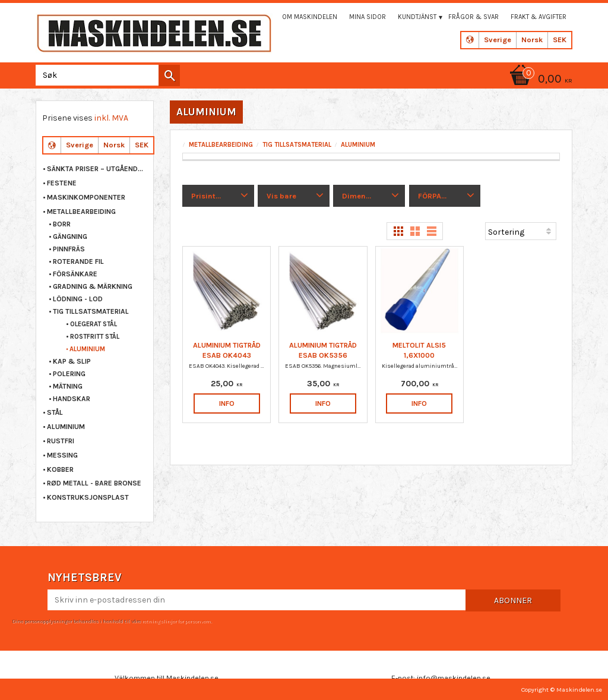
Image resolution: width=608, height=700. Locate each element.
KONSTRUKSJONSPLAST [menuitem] (88, 497)
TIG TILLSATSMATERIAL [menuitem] (91, 311)
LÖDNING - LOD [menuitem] (78, 299)
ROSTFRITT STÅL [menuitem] (95, 337)
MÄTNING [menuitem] (68, 386)
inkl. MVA (111, 118)
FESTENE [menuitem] (62, 183)
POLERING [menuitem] (69, 374)
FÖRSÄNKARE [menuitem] (75, 274)
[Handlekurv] (539, 80)
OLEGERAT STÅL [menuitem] (94, 324)
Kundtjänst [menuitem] (417, 17)
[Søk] (169, 75)
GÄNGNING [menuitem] (70, 237)
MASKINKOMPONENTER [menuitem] (86, 197)
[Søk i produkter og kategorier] (105, 75)
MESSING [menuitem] (62, 455)
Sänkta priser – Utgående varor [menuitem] (97, 169)
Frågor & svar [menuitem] (474, 17)
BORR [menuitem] (62, 224)
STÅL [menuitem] (55, 412)
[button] (218, 196)
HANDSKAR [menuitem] (72, 399)
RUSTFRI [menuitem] (61, 441)
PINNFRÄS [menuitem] (69, 249)
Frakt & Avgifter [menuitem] (539, 17)
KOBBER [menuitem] (60, 469)
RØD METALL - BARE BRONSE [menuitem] (94, 483)
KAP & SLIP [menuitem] (72, 361)
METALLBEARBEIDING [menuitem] (81, 212)
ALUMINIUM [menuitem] (87, 349)
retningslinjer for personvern (176, 621)
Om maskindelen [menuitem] (310, 17)
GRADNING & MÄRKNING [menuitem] (93, 286)
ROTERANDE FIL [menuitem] (78, 261)
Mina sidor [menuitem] (368, 17)
